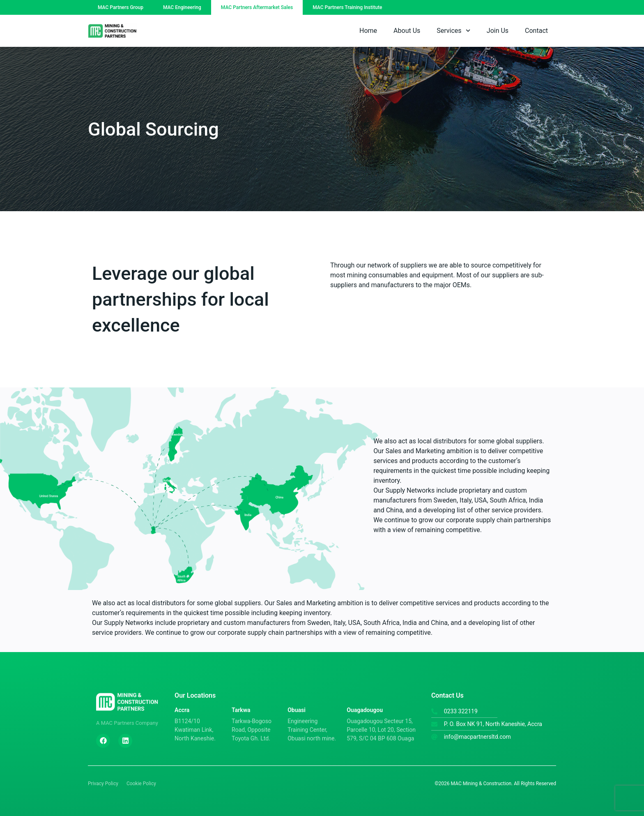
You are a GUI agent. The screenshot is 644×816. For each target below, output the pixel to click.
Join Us (498, 31)
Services (453, 31)
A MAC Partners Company (127, 723)
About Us (407, 31)
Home (368, 31)
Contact (536, 31)
